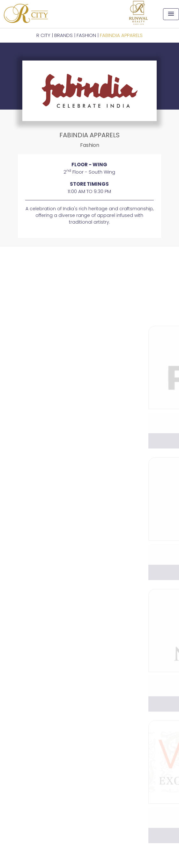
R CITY (43, 35)
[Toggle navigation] (171, 14)
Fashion (86, 35)
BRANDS (63, 35)
